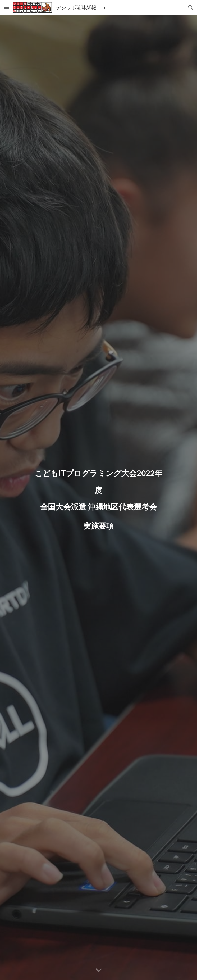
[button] (6, 7)
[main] (98, 497)
